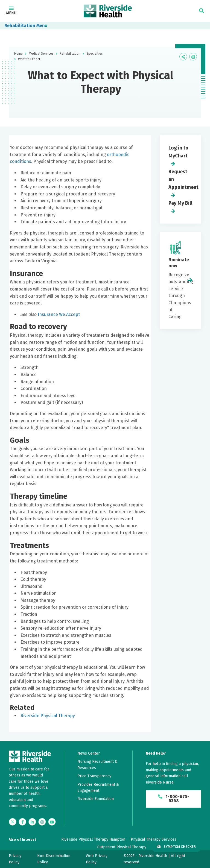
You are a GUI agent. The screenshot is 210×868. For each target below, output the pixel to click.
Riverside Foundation (96, 799)
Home (18, 54)
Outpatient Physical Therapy (122, 847)
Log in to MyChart (178, 152)
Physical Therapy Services (154, 839)
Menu (11, 11)
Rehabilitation (20, 26)
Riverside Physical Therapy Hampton (93, 839)
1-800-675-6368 (173, 799)
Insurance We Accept (59, 314)
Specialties (95, 54)
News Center (89, 753)
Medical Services (41, 54)
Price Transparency (94, 776)
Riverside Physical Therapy (48, 716)
